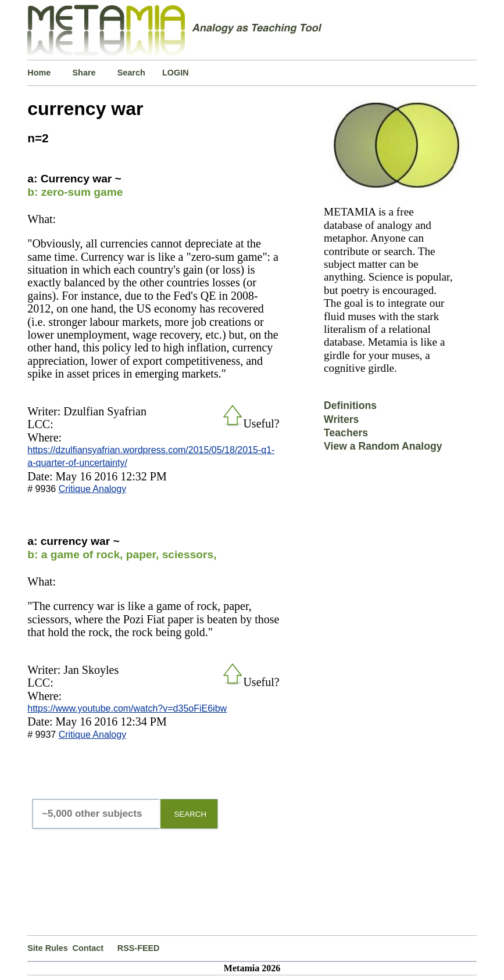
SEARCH (190, 814)
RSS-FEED (139, 948)
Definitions (350, 405)
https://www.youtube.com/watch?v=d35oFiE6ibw (127, 708)
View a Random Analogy (383, 446)
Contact (88, 948)
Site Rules (48, 948)
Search (131, 73)
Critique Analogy (93, 489)
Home (39, 73)
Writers (341, 419)
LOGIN (176, 73)
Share (84, 73)
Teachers (346, 433)
